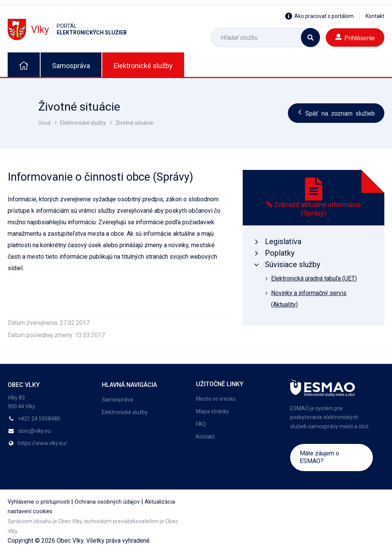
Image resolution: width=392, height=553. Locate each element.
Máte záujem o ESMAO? (319, 457)
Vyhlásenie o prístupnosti (39, 502)
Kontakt (375, 16)
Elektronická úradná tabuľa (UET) (314, 278)
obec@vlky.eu (34, 431)
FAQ (201, 424)
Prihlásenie (355, 37)
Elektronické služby (143, 66)
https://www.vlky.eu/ (43, 443)
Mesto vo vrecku (216, 399)
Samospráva (71, 66)
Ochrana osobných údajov (107, 502)
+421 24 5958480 (39, 419)
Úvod (44, 123)
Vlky (67, 29)
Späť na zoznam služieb (336, 113)
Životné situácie (135, 123)
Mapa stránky (212, 411)
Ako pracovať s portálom (319, 16)
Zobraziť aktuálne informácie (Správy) (318, 209)
